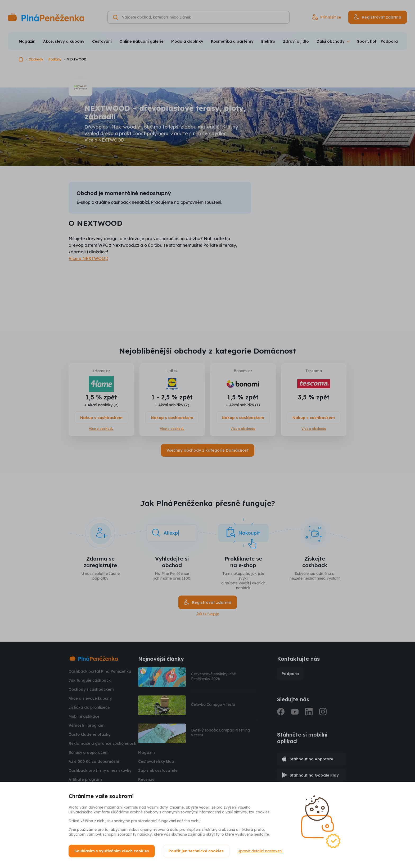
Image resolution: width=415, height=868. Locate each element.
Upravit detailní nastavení (260, 851)
